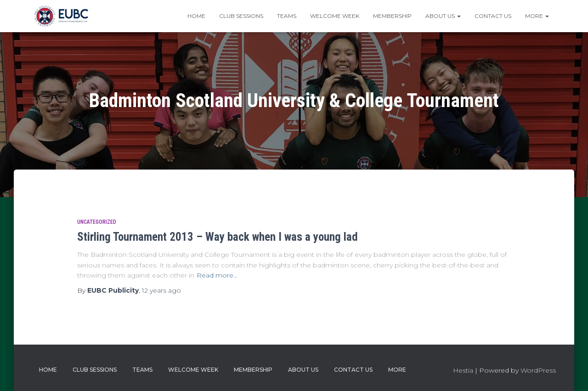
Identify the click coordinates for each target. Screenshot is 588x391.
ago (161, 290)
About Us (443, 16)
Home (196, 16)
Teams (287, 16)
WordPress (538, 370)
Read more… (217, 275)
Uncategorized (97, 222)
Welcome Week (335, 16)
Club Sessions (241, 16)
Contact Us (493, 16)
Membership (392, 16)
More (537, 16)
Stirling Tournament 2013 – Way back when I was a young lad (218, 237)
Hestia (463, 370)
